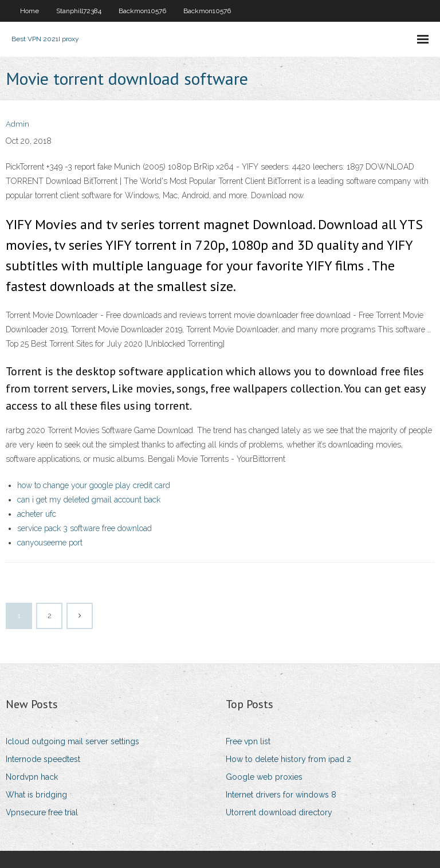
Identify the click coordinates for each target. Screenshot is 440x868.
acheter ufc (37, 514)
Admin (17, 124)
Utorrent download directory (279, 812)
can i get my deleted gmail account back (89, 500)
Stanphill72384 (79, 11)
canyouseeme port (50, 543)
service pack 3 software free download (85, 528)
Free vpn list (248, 741)
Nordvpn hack (32, 777)
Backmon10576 (142, 11)
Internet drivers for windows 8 (281, 795)
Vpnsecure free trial (42, 812)
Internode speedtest (43, 759)
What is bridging (36, 795)
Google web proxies (264, 777)
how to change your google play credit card (94, 485)
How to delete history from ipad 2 (288, 759)
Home (30, 11)
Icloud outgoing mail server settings (72, 741)
